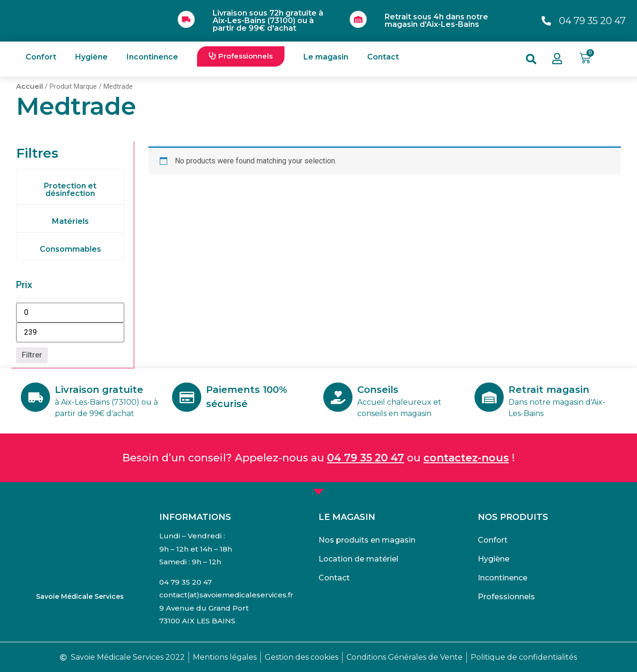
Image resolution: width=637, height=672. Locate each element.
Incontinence (152, 57)
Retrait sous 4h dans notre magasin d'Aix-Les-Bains (436, 21)
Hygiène (91, 57)
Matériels (70, 221)
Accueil (30, 86)
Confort (41, 57)
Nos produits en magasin (367, 540)
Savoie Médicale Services (80, 596)
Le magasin (326, 57)
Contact (383, 57)
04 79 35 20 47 (366, 457)
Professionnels (506, 596)
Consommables (70, 249)
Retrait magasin (550, 389)
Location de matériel (358, 558)
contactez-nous (466, 457)
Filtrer (32, 355)
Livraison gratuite (100, 389)
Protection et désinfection (70, 190)
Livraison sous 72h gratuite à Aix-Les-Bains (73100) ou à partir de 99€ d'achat (268, 21)
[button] (241, 56)
